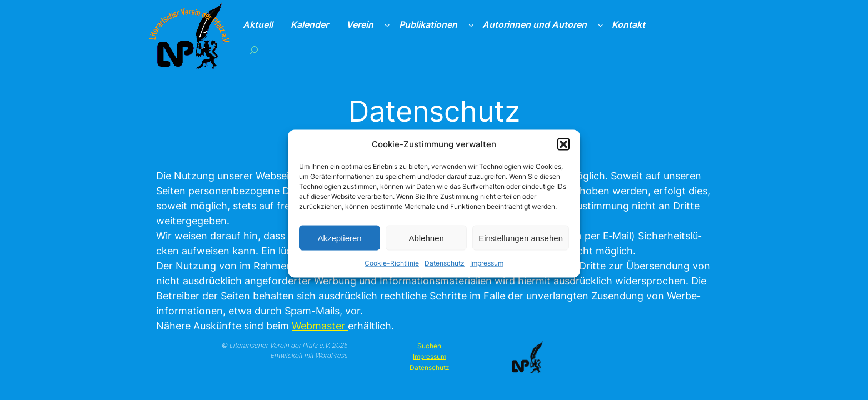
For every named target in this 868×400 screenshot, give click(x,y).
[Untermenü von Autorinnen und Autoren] (601, 25)
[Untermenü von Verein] (387, 25)
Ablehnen (426, 242)
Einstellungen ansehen (521, 242)
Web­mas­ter (320, 326)
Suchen (429, 346)
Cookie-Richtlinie (392, 267)
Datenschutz (445, 267)
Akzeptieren (339, 242)
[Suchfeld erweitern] (253, 50)
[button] (563, 148)
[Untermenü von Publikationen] (471, 25)
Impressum (487, 267)
